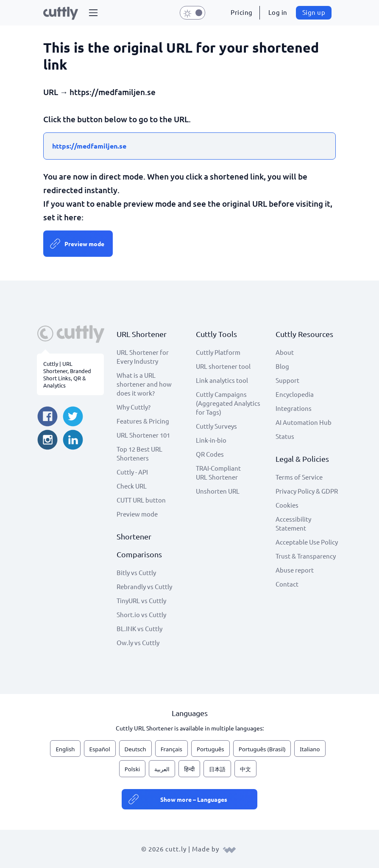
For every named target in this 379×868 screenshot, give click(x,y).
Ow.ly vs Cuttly (138, 642)
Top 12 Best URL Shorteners (139, 453)
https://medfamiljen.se (89, 146)
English (65, 749)
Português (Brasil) (262, 749)
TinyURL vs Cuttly (141, 600)
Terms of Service (299, 477)
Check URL (132, 486)
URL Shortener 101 (143, 435)
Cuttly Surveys (216, 426)
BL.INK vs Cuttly (139, 628)
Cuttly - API (132, 472)
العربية (162, 769)
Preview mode (84, 244)
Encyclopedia (295, 394)
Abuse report (295, 570)
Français (171, 749)
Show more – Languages (194, 799)
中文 (245, 769)
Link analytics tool (222, 380)
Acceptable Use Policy (307, 542)
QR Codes (210, 454)
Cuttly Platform (218, 352)
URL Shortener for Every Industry (143, 357)
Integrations (294, 408)
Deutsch (135, 749)
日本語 (217, 769)
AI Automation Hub (304, 422)
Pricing (242, 12)
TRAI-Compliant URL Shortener (218, 472)
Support (287, 380)
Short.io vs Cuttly (141, 614)
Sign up (314, 12)
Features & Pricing (143, 421)
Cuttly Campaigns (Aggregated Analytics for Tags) (228, 403)
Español (100, 749)
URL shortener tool (223, 366)
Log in (278, 12)
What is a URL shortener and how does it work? (144, 384)
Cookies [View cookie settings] (287, 505)
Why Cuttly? (134, 407)
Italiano (310, 749)
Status (285, 436)
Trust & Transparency (306, 556)
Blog (282, 366)
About (285, 352)
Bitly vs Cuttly (136, 572)
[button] (93, 13)
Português (210, 749)
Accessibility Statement (293, 523)
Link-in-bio (211, 440)
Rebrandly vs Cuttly (144, 586)
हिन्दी (189, 769)
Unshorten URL (218, 491)
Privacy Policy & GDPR (307, 491)
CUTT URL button (141, 500)
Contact (287, 584)
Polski (132, 769)
